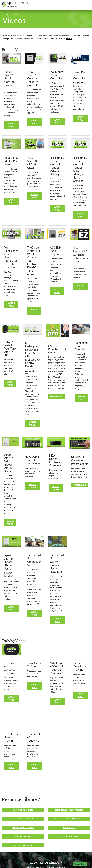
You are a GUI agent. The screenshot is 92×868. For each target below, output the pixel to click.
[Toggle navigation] (83, 4)
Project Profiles (23, 845)
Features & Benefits (23, 810)
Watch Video (11, 125)
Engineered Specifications (69, 810)
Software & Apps (23, 836)
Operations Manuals (23, 828)
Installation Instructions (69, 819)
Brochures (69, 828)
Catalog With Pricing (23, 819)
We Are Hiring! (80, 864)
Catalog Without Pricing (69, 836)
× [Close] (88, 864)
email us (69, 39)
